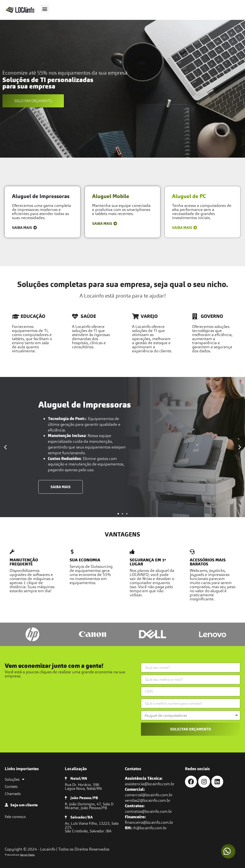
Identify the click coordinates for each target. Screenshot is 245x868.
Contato (11, 786)
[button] (45, 9)
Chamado (13, 794)
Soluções (15, 779)
